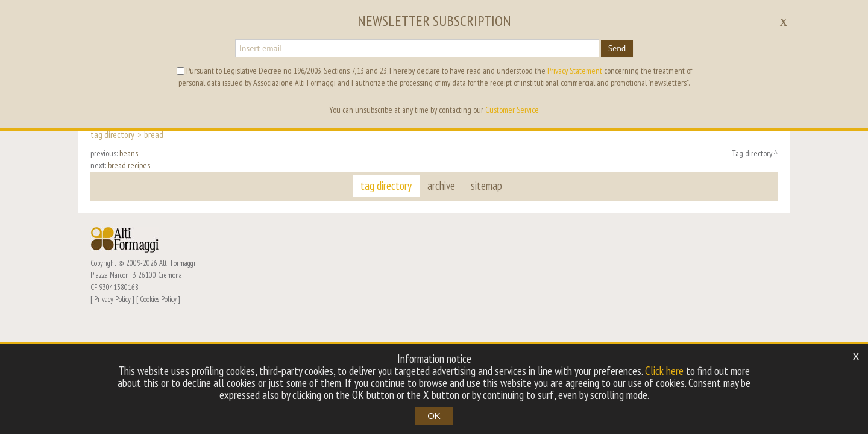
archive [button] (441, 186)
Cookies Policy (158, 299)
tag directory (386, 186)
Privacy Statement (575, 71)
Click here (664, 371)
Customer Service (512, 110)
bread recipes (129, 165)
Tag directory (112, 134)
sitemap (486, 186)
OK (434, 416)
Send (617, 48)
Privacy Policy (112, 299)
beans (129, 153)
